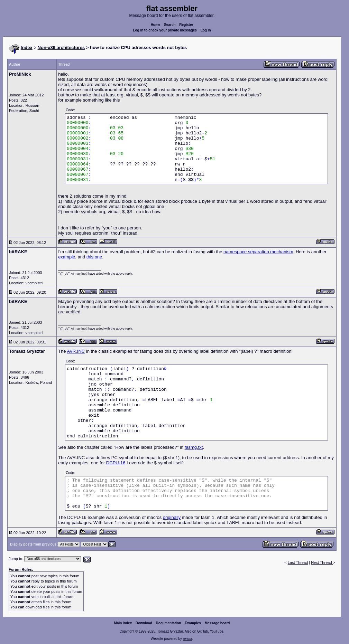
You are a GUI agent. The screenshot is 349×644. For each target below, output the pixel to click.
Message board (217, 623)
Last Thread (298, 562)
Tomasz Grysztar (170, 631)
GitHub (203, 631)
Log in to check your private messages (165, 30)
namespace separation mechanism (258, 252)
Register (186, 25)
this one (94, 257)
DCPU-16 (116, 463)
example (67, 257)
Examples (193, 623)
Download (144, 623)
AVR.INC (76, 351)
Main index (123, 623)
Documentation (169, 623)
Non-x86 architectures (61, 48)
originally (172, 517)
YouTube (216, 631)
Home (156, 25)
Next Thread (322, 562)
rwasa (188, 639)
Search (170, 25)
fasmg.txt (194, 447)
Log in (206, 30)
